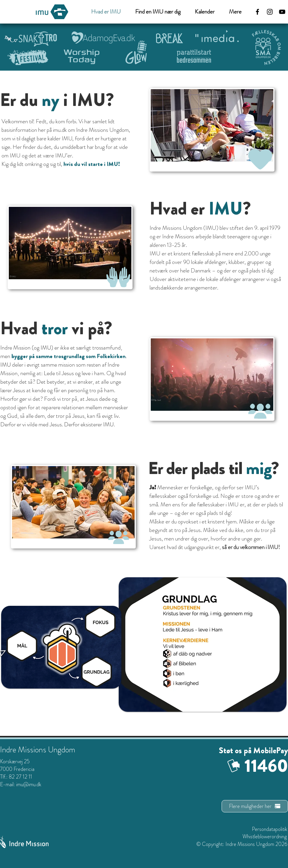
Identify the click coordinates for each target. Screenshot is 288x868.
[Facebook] (257, 12)
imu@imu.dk (29, 784)
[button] (232, 12)
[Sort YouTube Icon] (282, 12)
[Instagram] (270, 12)
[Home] (100, 621)
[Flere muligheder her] (255, 806)
